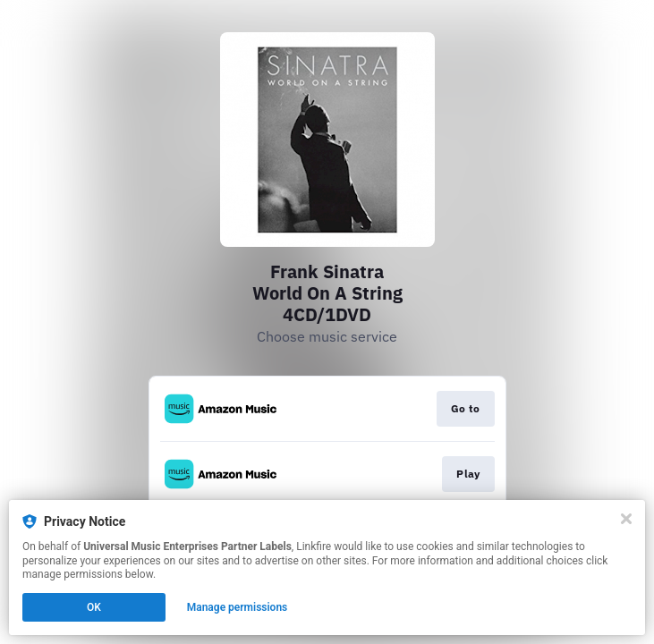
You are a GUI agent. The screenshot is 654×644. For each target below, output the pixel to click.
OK (94, 607)
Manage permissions (238, 607)
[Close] (626, 519)
